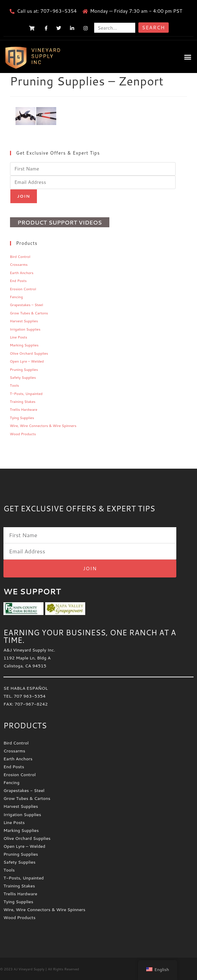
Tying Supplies (22, 418)
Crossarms (19, 264)
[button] (188, 57)
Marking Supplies (24, 345)
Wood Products (23, 434)
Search (153, 28)
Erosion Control (23, 289)
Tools (14, 385)
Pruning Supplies (24, 369)
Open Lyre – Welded (27, 361)
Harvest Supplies (24, 321)
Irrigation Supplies (25, 329)
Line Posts (19, 337)
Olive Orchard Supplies (29, 353)
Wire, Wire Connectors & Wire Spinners (43, 426)
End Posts (18, 281)
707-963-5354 (58, 11)
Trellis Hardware (24, 409)
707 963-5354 (30, 696)
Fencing (17, 297)
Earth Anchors (22, 273)
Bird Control (20, 257)
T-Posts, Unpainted (26, 394)
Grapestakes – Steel (27, 305)
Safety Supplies (23, 377)
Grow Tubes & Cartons (29, 313)
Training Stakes (23, 402)
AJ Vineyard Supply (29, 969)
